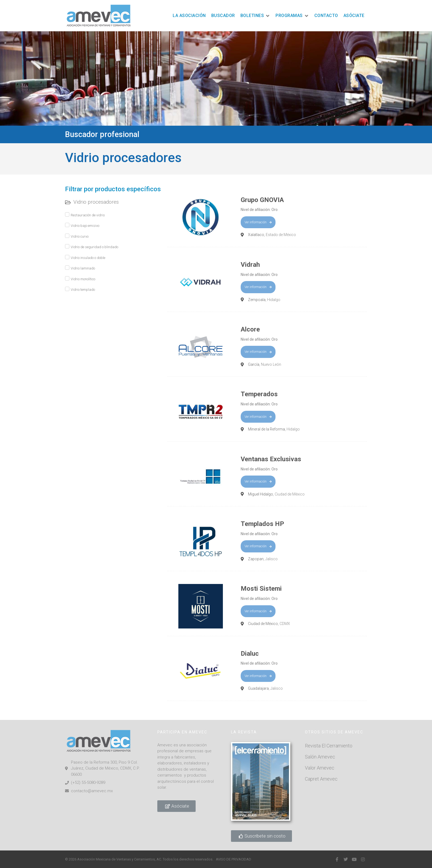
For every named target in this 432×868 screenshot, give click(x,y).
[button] (255, 16)
